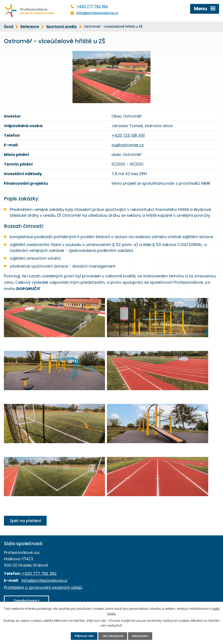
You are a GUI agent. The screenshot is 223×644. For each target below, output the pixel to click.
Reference (30, 26)
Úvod (9, 26)
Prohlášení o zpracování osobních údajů (43, 587)
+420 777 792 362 (92, 6)
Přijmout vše (84, 636)
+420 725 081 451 (128, 135)
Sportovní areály (62, 26)
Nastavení (140, 636)
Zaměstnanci (26, 601)
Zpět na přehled (25, 521)
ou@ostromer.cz (128, 145)
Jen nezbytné (113, 636)
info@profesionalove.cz (97, 13)
